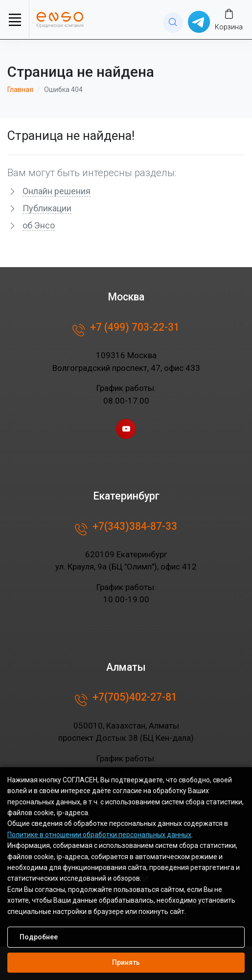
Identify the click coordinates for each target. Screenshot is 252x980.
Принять (126, 962)
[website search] (173, 23)
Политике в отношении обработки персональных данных (99, 835)
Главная (20, 90)
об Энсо (39, 225)
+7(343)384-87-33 (126, 529)
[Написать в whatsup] (199, 21)
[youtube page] (126, 429)
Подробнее (39, 937)
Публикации (47, 208)
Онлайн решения (57, 191)
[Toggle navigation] (15, 20)
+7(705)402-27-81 (126, 700)
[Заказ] (229, 19)
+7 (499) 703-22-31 (126, 330)
